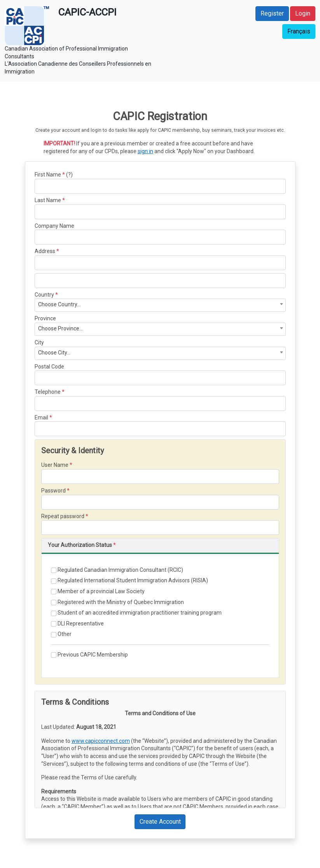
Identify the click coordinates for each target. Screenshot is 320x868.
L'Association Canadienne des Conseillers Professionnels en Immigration (78, 68)
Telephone (48, 392)
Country (44, 295)
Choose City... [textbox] (54, 353)
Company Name (54, 226)
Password (53, 491)
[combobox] (160, 305)
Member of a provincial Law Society (98, 591)
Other (61, 634)
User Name (55, 465)
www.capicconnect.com (101, 741)
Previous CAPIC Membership (89, 655)
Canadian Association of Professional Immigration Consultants (66, 52)
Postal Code (49, 367)
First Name (48, 175)
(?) (69, 175)
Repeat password (63, 516)
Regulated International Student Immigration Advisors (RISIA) (129, 581)
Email (41, 417)
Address (45, 251)
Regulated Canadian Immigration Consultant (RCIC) (117, 570)
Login (303, 13)
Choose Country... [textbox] (59, 304)
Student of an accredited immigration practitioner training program (136, 613)
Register (272, 13)
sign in (145, 151)
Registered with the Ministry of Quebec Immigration (117, 602)
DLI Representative (77, 624)
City (39, 342)
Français (299, 31)
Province (45, 318)
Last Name (48, 200)
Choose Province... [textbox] (60, 328)
